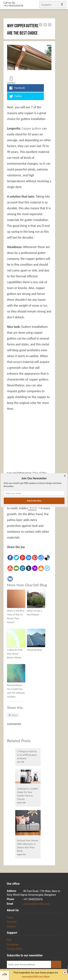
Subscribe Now (34, 501)
